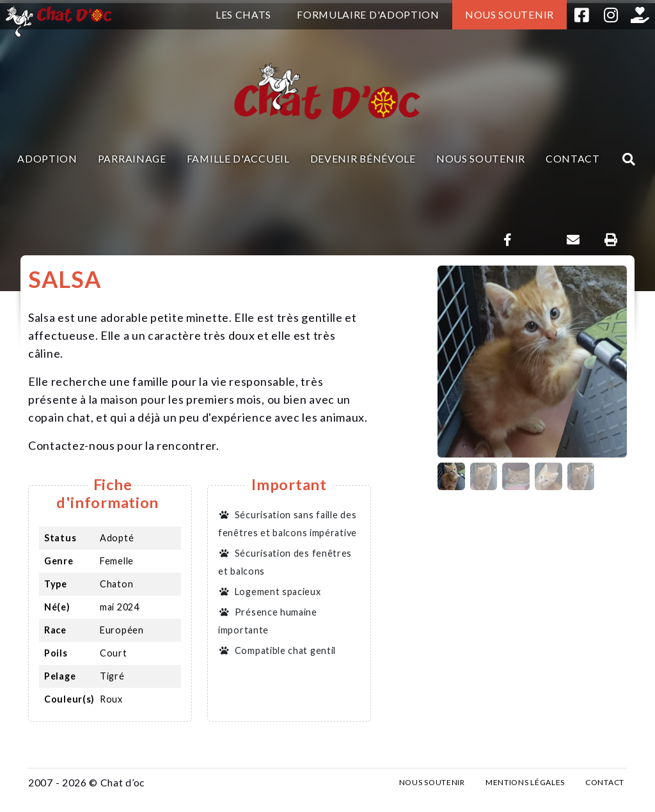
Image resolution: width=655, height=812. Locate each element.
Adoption (47, 158)
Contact (573, 158)
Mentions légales (525, 782)
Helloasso (640, 15)
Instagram (611, 15)
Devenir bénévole (363, 158)
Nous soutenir (509, 14)
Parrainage (132, 158)
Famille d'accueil (238, 158)
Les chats (243, 14)
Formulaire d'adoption (368, 14)
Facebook (581, 15)
